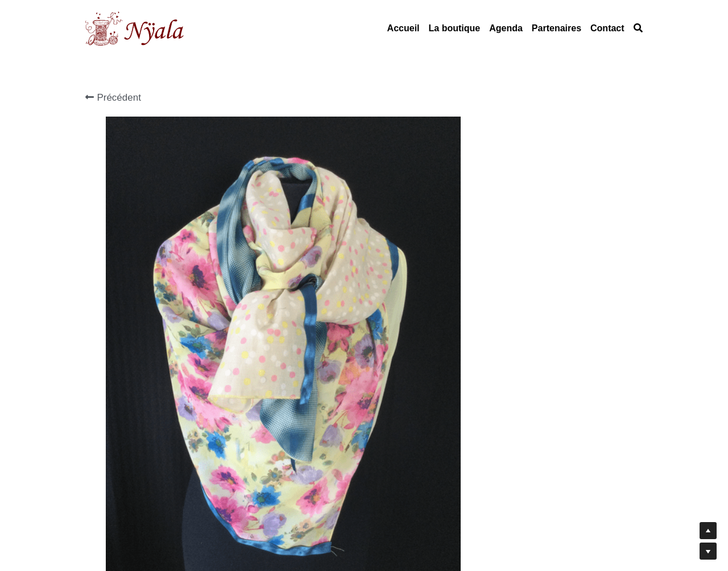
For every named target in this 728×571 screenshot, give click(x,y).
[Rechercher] (638, 28)
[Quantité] (533, 239)
